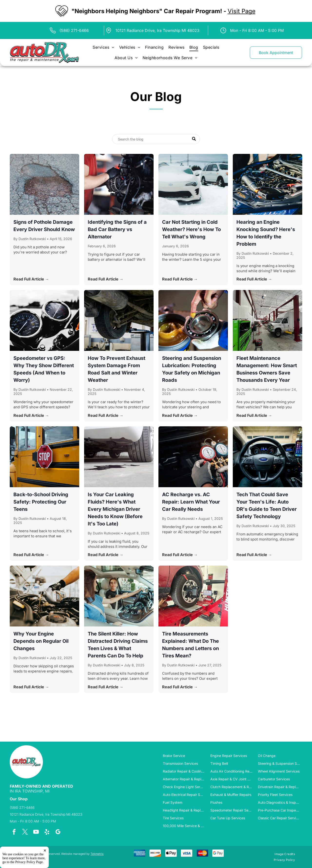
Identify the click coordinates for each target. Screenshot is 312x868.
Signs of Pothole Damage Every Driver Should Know (44, 226)
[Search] (156, 139)
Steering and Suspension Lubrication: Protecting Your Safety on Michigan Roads (192, 369)
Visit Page (242, 11)
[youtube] (36, 832)
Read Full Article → (31, 279)
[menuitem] (103, 47)
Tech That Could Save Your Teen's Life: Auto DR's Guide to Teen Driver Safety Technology (267, 505)
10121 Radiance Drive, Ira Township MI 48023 (157, 30)
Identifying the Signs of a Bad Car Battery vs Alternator (117, 229)
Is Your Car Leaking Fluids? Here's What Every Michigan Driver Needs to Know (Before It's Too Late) (115, 509)
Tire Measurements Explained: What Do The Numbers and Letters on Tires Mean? (190, 645)
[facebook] (14, 832)
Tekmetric (97, 854)
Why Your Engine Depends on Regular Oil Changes (41, 641)
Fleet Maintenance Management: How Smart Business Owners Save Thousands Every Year (267, 369)
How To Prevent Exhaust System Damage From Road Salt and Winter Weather (117, 369)
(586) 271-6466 (74, 30)
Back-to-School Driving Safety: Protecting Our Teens (41, 502)
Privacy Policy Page (29, 862)
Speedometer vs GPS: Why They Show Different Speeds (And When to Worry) (44, 369)
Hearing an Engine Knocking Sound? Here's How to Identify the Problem (266, 233)
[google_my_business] (58, 832)
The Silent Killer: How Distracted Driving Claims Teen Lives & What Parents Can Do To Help (118, 645)
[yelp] (47, 832)
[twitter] (25, 832)
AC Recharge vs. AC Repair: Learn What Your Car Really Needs (191, 502)
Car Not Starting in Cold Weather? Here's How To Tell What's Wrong (191, 229)
